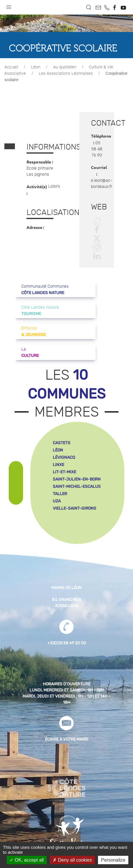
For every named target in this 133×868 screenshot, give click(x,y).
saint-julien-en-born (77, 479)
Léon (36, 67)
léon (58, 450)
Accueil (11, 67)
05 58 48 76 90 (97, 149)
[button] (9, 6)
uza (57, 501)
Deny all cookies (72, 860)
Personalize (113, 860)
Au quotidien (65, 67)
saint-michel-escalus (77, 487)
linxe (58, 465)
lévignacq (64, 457)
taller (60, 494)
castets (62, 443)
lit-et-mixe (64, 472)
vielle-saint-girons (75, 508)
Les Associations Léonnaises (66, 74)
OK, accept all (27, 860)
